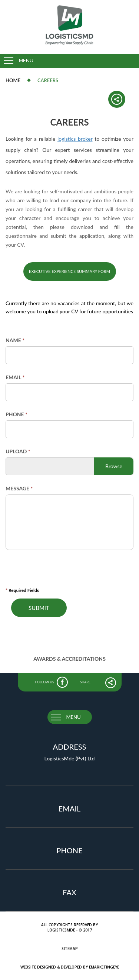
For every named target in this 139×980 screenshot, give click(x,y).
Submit (39, 608)
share (85, 682)
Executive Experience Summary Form (69, 271)
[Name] (69, 355)
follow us (45, 682)
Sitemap (70, 949)
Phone (16, 414)
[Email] (69, 392)
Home (13, 80)
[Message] (69, 522)
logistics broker (75, 139)
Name (15, 340)
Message (19, 488)
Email (15, 377)
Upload (18, 451)
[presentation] (59, 571)
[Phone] (69, 429)
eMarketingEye (104, 967)
